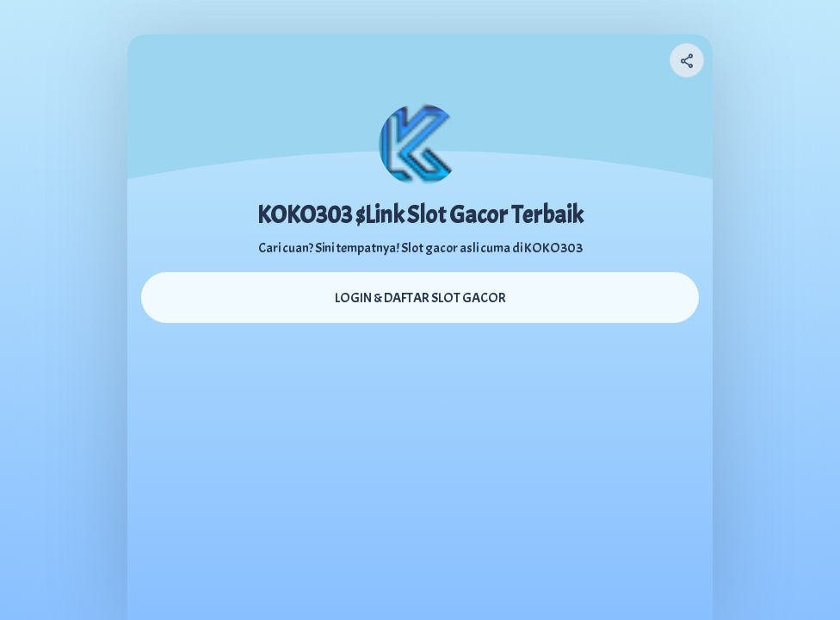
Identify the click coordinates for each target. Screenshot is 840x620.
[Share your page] (687, 60)
